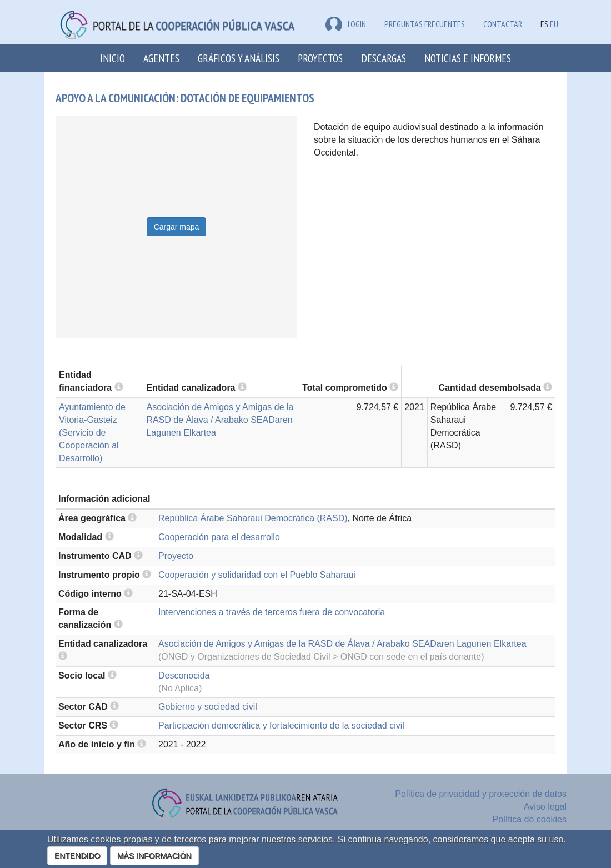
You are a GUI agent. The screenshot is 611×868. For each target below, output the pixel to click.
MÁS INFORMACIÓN (154, 856)
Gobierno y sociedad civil (208, 707)
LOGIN (346, 24)
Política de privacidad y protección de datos (481, 794)
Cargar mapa (177, 227)
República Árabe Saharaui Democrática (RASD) (253, 518)
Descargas (384, 58)
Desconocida (184, 675)
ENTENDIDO (77, 856)
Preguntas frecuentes (425, 24)
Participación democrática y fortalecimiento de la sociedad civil (281, 725)
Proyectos (320, 58)
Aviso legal (545, 807)
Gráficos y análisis (239, 58)
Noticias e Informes (468, 58)
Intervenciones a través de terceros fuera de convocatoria (272, 612)
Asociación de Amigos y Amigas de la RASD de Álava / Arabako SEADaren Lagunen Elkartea (220, 420)
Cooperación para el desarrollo (219, 537)
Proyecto (176, 556)
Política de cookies (530, 819)
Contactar (503, 24)
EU (554, 24)
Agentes (161, 58)
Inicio (112, 58)
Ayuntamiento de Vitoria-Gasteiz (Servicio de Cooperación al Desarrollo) (92, 432)
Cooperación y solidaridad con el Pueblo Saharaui (257, 575)
